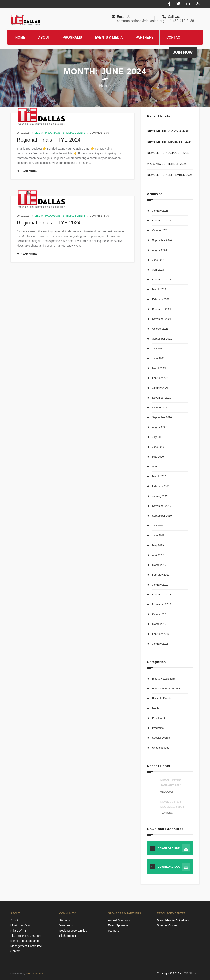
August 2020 (160, 427)
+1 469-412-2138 (181, 21)
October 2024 (160, 230)
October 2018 (160, 614)
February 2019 (161, 575)
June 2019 (158, 535)
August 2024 (160, 250)
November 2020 (162, 398)
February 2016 (161, 634)
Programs (53, 133)
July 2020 (158, 437)
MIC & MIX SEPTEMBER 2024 (167, 164)
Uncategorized (161, 748)
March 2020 (159, 476)
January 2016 (160, 644)
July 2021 (158, 348)
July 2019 (158, 526)
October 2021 (160, 329)
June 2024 (158, 260)
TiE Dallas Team (36, 974)
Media (39, 133)
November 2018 (162, 604)
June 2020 (158, 447)
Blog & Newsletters (163, 679)
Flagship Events (162, 698)
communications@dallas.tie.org (141, 21)
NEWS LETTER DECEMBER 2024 (169, 142)
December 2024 (162, 220)
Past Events (159, 718)
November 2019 (162, 506)
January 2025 (160, 211)
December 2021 (162, 309)
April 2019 (158, 555)
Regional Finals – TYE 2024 (49, 140)
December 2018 (162, 594)
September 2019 (162, 516)
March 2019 (159, 565)
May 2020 (158, 457)
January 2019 (160, 585)
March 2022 (159, 289)
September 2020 (162, 417)
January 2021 (160, 388)
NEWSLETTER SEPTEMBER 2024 (170, 175)
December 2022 (162, 280)
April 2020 (158, 467)
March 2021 (159, 368)
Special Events (74, 133)
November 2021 (162, 319)
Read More (27, 171)
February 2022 (161, 299)
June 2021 (158, 358)
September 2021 (162, 339)
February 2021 (161, 378)
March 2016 (159, 624)
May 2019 (158, 545)
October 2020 (160, 407)
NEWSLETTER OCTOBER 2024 (168, 153)
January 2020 (160, 496)
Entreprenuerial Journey (166, 689)
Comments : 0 (99, 133)
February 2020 (161, 486)
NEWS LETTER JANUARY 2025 (168, 131)
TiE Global (191, 973)
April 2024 (158, 270)
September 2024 (162, 240)
